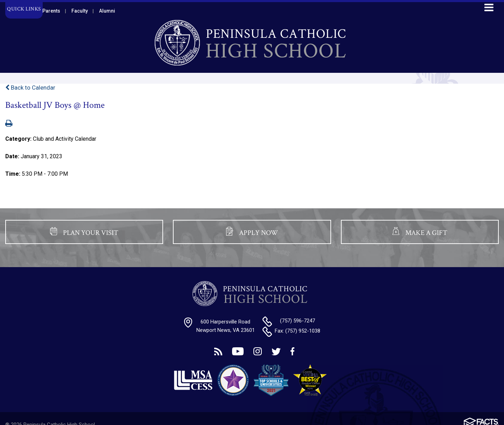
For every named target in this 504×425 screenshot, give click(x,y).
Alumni (107, 11)
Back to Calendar (30, 88)
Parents (51, 11)
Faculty (80, 11)
